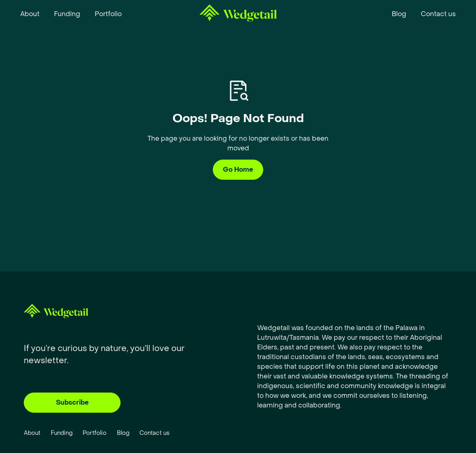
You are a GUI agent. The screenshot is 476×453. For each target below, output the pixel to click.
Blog (123, 433)
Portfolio (95, 433)
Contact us (155, 433)
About (32, 433)
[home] (238, 15)
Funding (62, 433)
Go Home (238, 169)
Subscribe (72, 402)
